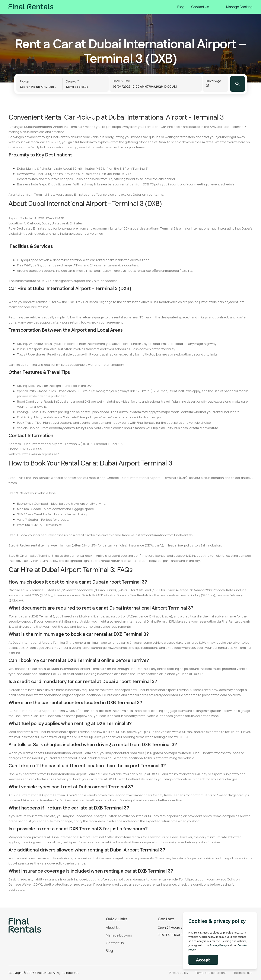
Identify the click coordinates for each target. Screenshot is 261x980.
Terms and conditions (211, 973)
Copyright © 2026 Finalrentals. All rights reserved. (44, 973)
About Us (113, 928)
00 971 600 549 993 (172, 935)
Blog (181, 7)
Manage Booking (239, 7)
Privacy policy (179, 973)
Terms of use (243, 973)
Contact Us (200, 7)
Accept (203, 960)
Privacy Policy (218, 945)
